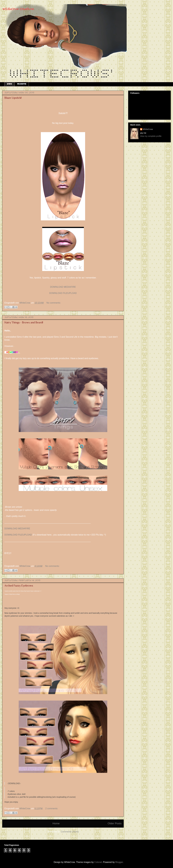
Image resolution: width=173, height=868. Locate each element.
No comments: (54, 303)
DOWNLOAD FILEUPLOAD (63, 293)
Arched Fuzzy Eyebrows (19, 586)
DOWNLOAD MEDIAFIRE (63, 287)
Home (9, 84)
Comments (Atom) (70, 832)
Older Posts (115, 823)
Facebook (22, 84)
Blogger (119, 862)
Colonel (98, 862)
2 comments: (52, 808)
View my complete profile (151, 136)
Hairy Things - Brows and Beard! (24, 322)
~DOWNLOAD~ (14, 783)
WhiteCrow (148, 129)
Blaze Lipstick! (13, 98)
